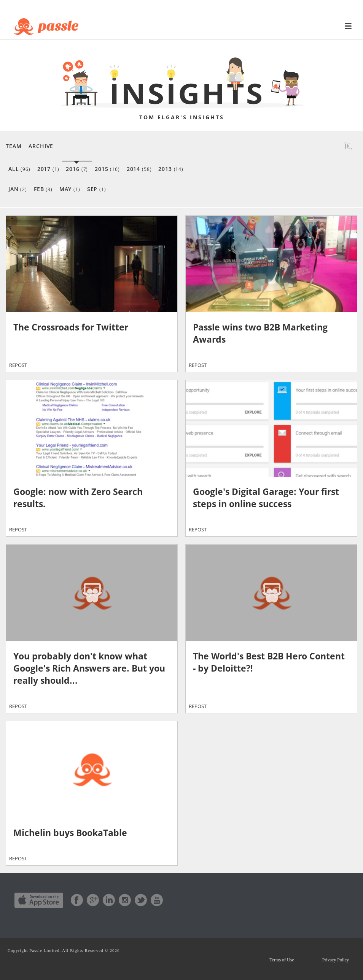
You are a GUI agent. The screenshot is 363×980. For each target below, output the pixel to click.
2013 (171, 169)
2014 (139, 169)
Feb (43, 189)
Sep (97, 189)
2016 (77, 169)
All (19, 169)
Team (14, 146)
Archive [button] (41, 146)
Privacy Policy (336, 960)
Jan (18, 189)
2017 (48, 169)
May (70, 189)
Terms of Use (282, 960)
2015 (107, 169)
